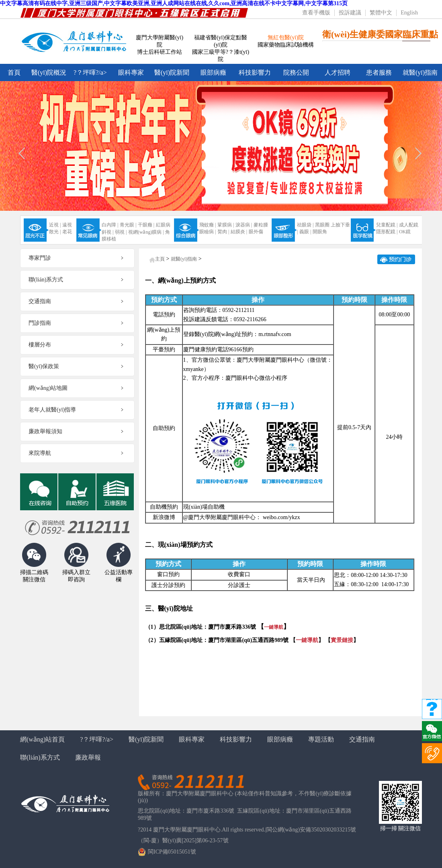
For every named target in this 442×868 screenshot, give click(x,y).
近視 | (55, 225)
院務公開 (296, 72)
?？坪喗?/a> (90, 72)
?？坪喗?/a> (97, 739)
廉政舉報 (88, 757)
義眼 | (305, 232)
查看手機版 (316, 13)
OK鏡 (405, 232)
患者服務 (379, 72)
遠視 (67, 225)
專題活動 (321, 739)
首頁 (14, 72)
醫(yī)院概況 (49, 72)
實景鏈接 (342, 640)
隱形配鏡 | (387, 232)
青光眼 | (128, 225)
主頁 (160, 259)
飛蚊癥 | (208, 225)
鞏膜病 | (226, 225)
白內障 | (110, 225)
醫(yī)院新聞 (172, 72)
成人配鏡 (409, 225)
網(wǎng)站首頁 (42, 739)
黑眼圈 (322, 225)
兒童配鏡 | (387, 225)
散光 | (55, 232)
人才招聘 (338, 72)
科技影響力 (255, 72)
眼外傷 (256, 232)
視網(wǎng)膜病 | (146, 232)
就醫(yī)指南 (420, 72)
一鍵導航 (274, 627)
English (409, 13)
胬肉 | (223, 232)
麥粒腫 (261, 225)
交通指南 (362, 739)
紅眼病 (163, 225)
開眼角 (320, 232)
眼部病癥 (213, 72)
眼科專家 (131, 72)
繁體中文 (381, 13)
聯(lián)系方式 (40, 757)
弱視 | (121, 232)
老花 (67, 232)
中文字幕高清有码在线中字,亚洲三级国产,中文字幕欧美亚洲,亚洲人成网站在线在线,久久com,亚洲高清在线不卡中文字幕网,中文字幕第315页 (174, 3)
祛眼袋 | (305, 225)
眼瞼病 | (208, 232)
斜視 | (107, 232)
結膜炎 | (239, 232)
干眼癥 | (146, 225)
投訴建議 (350, 13)
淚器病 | (244, 225)
